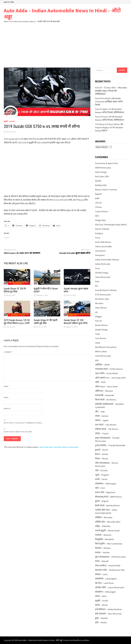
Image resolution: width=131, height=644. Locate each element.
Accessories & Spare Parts (107, 163)
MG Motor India (102, 299)
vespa (98, 343)
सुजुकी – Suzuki (102, 601)
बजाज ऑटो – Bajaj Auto (105, 492)
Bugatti (98, 194)
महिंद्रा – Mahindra (103, 526)
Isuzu (97, 268)
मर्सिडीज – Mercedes (104, 517)
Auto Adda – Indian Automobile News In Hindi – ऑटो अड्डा (62, 14)
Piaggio (99, 316)
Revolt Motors (101, 325)
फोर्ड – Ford (100, 488)
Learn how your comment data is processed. (59, 447)
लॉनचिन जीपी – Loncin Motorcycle (110, 587)
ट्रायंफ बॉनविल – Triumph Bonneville (110, 445)
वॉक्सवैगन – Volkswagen (105, 592)
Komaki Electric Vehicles (106, 290)
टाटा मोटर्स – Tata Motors (106, 425)
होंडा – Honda (101, 622)
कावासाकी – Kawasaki (105, 395)
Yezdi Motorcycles (103, 356)
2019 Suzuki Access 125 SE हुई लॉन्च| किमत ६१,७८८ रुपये (17, 322)
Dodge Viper (100, 220)
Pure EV (99, 321)
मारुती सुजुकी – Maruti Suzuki (107, 531)
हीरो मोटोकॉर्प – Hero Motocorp (108, 614)
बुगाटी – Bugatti (102, 501)
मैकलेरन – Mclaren (103, 548)
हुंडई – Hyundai (101, 618)
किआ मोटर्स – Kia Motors (106, 400)
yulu (97, 360)
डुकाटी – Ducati (101, 450)
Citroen (98, 207)
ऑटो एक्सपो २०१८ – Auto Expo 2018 (110, 378)
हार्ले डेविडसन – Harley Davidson (108, 609)
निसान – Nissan (102, 458)
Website (7, 409)
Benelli (98, 181)
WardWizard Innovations (106, 347)
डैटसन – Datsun (102, 454)
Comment (8, 352)
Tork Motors (101, 338)
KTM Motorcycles (103, 295)
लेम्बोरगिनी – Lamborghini (106, 579)
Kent (97, 281)
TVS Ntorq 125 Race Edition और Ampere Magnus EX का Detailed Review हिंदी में (109, 127)
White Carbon (101, 351)
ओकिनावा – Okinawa (104, 391)
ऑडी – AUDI (100, 382)
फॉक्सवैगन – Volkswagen (106, 484)
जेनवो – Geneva (102, 416)
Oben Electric (101, 308)
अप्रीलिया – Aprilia (102, 365)
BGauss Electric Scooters (106, 190)
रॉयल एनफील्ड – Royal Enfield (108, 566)
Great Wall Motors (103, 242)
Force (98, 238)
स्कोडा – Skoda (101, 605)
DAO (97, 216)
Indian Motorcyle (103, 264)
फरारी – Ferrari (101, 479)
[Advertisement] (65, 45)
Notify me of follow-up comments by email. (23, 423)
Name (7, 386)
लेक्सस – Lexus (101, 574)
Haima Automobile (103, 246)
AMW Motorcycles (103, 168)
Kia (97, 286)
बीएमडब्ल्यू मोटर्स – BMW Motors (108, 497)
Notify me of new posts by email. (18, 432)
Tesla (97, 334)
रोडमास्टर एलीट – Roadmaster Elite (110, 570)
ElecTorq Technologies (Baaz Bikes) (111, 225)
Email (7, 397)
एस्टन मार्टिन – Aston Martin (107, 373)
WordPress (77, 640)
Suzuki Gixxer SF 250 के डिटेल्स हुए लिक (15, 290)
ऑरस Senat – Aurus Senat (106, 386)
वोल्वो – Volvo (101, 596)
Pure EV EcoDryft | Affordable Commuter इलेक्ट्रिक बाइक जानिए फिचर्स (109, 102)
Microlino (99, 303)
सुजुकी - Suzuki (9, 121)
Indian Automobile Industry (107, 260)
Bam (87, 640)
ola (96, 312)
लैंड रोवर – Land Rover (104, 583)
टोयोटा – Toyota (102, 433)
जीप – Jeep (100, 412)
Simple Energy (101, 330)
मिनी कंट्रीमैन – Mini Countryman (109, 544)
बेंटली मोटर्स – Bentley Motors (108, 505)
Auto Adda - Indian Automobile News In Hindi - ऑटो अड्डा (40, 640)
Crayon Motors (102, 211)
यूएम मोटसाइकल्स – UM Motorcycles (110, 557)
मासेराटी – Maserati (103, 535)
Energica (99, 233)
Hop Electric (100, 251)
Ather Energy (101, 172)
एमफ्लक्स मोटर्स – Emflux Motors (109, 369)
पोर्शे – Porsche (101, 470)
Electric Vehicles (102, 229)
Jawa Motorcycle (103, 277)
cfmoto (98, 203)
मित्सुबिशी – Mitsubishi (104, 539)
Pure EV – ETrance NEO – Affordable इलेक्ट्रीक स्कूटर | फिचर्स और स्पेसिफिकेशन (111, 91)
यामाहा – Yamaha (102, 552)
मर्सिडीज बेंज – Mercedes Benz (108, 522)
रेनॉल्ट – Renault (102, 561)
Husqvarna (100, 255)
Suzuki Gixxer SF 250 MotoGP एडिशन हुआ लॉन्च (76, 322)
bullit (97, 198)
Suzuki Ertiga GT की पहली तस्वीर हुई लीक (46, 322)
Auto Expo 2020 (102, 176)
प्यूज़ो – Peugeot (102, 475)
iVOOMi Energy (102, 273)
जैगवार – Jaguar (102, 420)
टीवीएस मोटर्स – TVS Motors (107, 429)
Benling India (101, 185)
